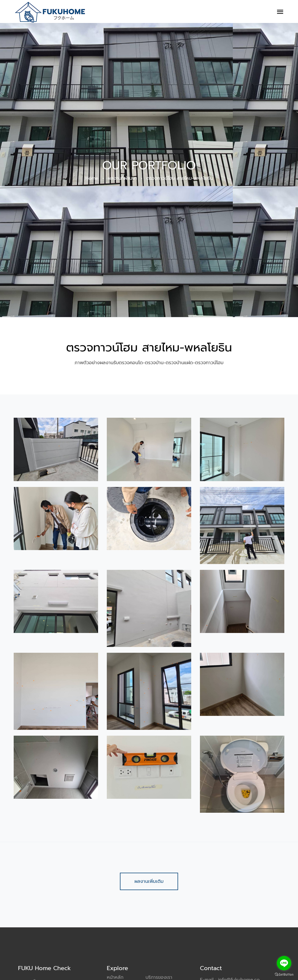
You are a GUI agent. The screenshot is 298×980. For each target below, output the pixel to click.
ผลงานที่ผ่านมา (122, 180)
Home (92, 180)
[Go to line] (284, 963)
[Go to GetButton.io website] (284, 974)
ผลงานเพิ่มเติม (149, 881)
